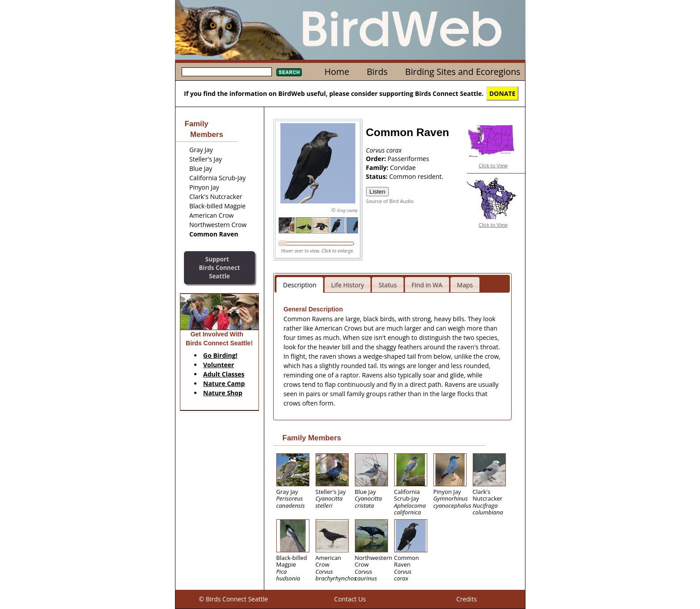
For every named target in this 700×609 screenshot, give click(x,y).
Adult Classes (224, 374)
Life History (348, 285)
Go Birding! (220, 355)
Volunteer (219, 365)
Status (388, 285)
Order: (377, 159)
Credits (467, 599)
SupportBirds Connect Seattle (219, 267)
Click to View (493, 165)
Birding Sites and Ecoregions (463, 72)
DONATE (502, 93)
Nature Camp (224, 383)
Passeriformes (408, 159)
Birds (377, 72)
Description (300, 285)
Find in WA (427, 285)
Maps (465, 285)
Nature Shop (223, 393)
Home (337, 72)
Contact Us (350, 599)
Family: (378, 168)
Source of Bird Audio (390, 201)
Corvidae (403, 168)
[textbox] (227, 72)
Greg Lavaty (348, 210)
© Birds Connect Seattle (234, 599)
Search (289, 72)
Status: (378, 176)
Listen (378, 192)
